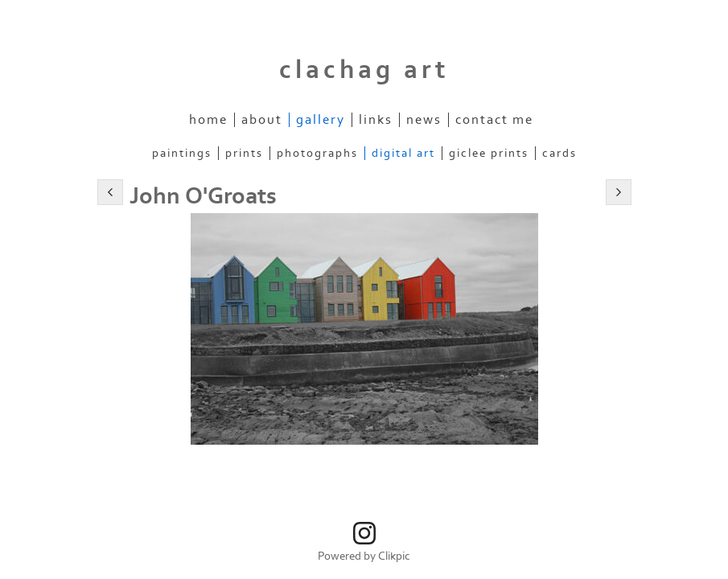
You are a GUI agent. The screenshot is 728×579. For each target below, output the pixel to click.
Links (376, 120)
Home (208, 120)
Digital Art (403, 153)
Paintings (182, 153)
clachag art (364, 70)
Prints (244, 153)
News (424, 120)
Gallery (321, 120)
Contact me (494, 120)
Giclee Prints (489, 153)
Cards (559, 153)
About (262, 120)
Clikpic (394, 556)
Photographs (317, 153)
